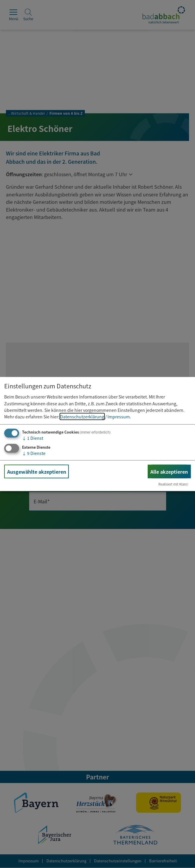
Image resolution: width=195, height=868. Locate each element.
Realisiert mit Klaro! (173, 484)
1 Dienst (33, 438)
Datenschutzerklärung (82, 417)
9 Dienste (34, 453)
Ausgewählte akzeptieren (37, 471)
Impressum (119, 417)
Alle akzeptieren (169, 471)
